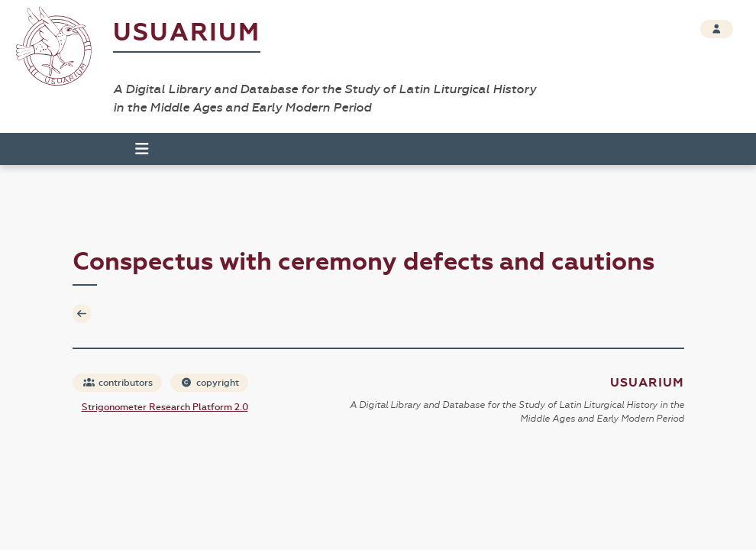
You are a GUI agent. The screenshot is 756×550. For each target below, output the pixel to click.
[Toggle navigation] (135, 149)
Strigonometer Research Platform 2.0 (165, 407)
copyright (210, 383)
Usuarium (187, 32)
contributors (118, 383)
